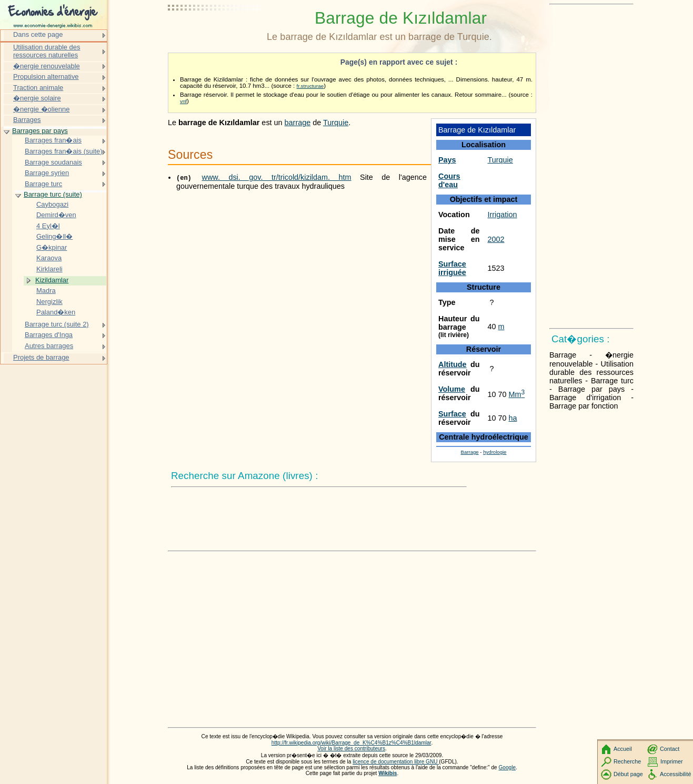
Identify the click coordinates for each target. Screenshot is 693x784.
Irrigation (503, 215)
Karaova (49, 258)
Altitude (453, 364)
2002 (496, 239)
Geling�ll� (54, 236)
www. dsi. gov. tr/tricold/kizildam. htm (277, 177)
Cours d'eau (449, 180)
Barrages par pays (40, 131)
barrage (298, 123)
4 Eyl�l (48, 226)
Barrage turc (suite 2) (57, 324)
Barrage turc (43, 184)
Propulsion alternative (46, 77)
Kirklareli (49, 269)
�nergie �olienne (41, 109)
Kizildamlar (52, 280)
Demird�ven (56, 215)
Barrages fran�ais (53, 140)
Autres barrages (49, 346)
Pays (447, 160)
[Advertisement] (215, 34)
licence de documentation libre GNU (396, 762)
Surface (452, 414)
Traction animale (38, 88)
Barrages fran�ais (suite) (64, 151)
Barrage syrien (47, 173)
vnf (183, 101)
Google (508, 767)
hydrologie (495, 452)
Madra (46, 291)
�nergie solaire (37, 98)
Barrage (470, 452)
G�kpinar (52, 247)
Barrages (27, 120)
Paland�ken (56, 312)
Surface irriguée (452, 268)
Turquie (500, 160)
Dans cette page (38, 34)
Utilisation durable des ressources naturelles (47, 51)
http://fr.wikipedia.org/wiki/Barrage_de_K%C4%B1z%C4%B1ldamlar (351, 743)
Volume (452, 389)
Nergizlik (49, 302)
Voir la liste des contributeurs (351, 749)
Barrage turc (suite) (53, 194)
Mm (517, 394)
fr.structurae (310, 86)
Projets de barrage (41, 357)
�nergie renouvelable (47, 66)
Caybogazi (52, 204)
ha (513, 418)
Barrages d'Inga (49, 335)
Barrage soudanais (53, 162)
